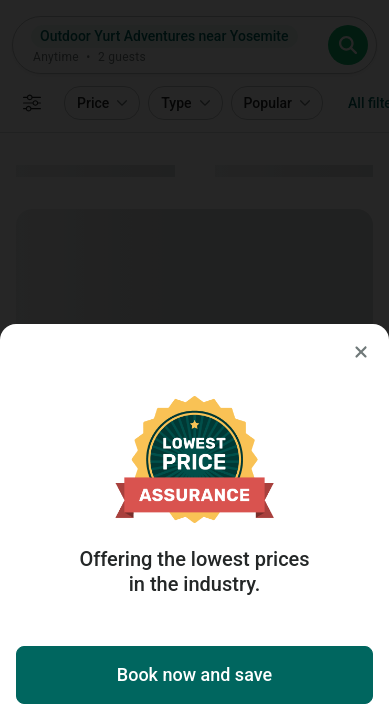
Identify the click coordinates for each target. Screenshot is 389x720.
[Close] (361, 352)
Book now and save (194, 674)
